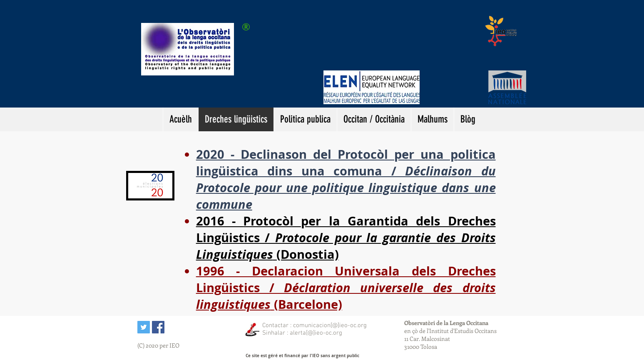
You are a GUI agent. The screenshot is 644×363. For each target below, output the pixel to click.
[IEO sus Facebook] (158, 327)
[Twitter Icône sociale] (144, 327)
